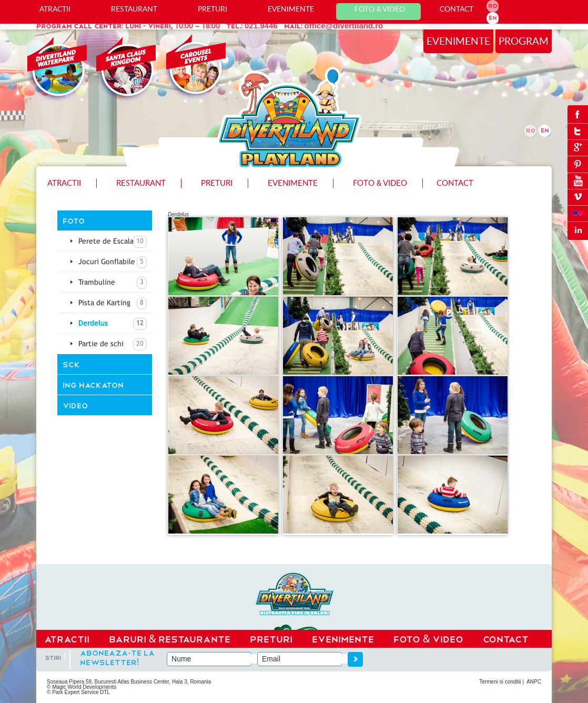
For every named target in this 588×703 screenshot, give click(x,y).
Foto (74, 220)
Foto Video (380, 9)
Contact (457, 9)
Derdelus (113, 324)
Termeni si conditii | (501, 682)
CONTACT (506, 639)
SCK (71, 364)
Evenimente (291, 9)
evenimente (458, 41)
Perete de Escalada (113, 242)
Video (75, 405)
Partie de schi (113, 344)
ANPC (534, 682)
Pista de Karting (113, 303)
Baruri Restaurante (170, 639)
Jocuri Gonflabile (113, 262)
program (524, 41)
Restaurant (134, 9)
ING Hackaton (93, 384)
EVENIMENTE (343, 639)
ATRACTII (55, 9)
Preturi (212, 9)
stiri (53, 657)
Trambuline (113, 283)
